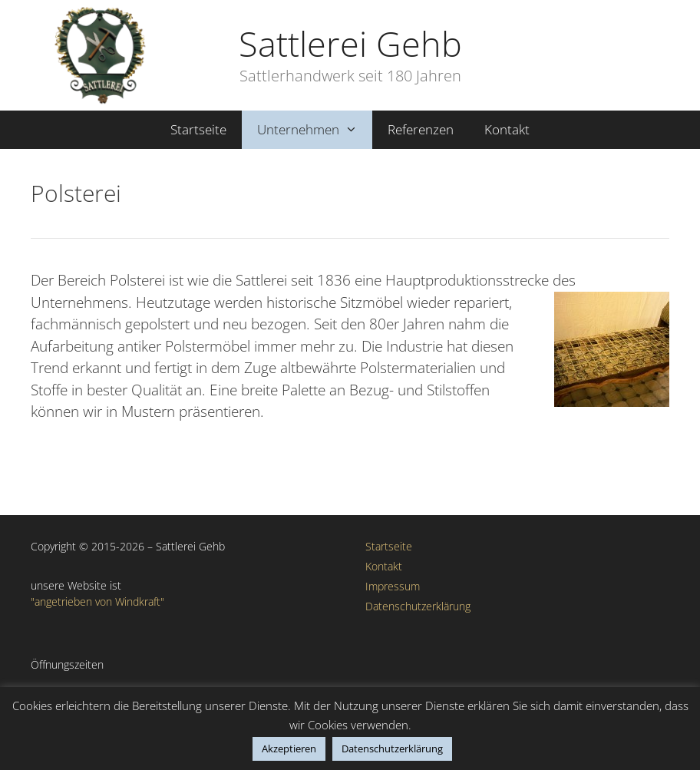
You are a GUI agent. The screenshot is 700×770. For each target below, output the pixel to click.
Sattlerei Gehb (350, 43)
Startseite (198, 129)
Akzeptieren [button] (289, 749)
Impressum (393, 586)
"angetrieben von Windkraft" (97, 601)
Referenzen (421, 129)
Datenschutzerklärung (418, 606)
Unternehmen (315, 130)
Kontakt (507, 129)
